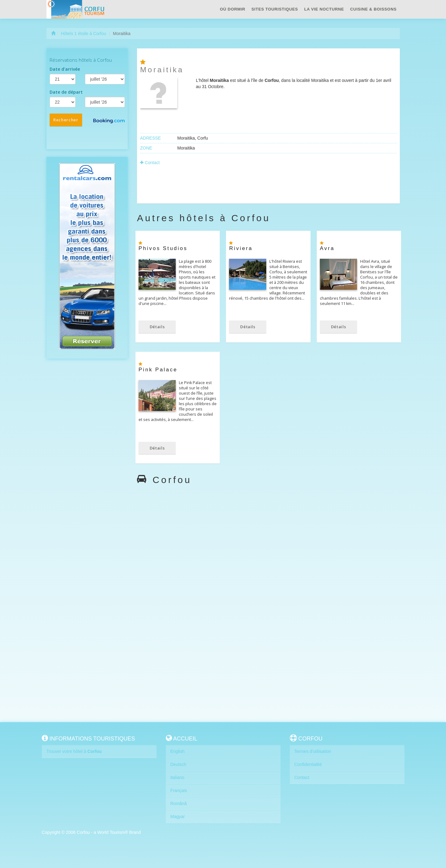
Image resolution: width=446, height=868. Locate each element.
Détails (157, 327)
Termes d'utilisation (313, 751)
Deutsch (178, 764)
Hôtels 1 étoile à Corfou (83, 34)
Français (179, 790)
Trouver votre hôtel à (74, 751)
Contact (150, 163)
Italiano (177, 777)
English (178, 751)
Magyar (178, 817)
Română (179, 803)
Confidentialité (308, 764)
